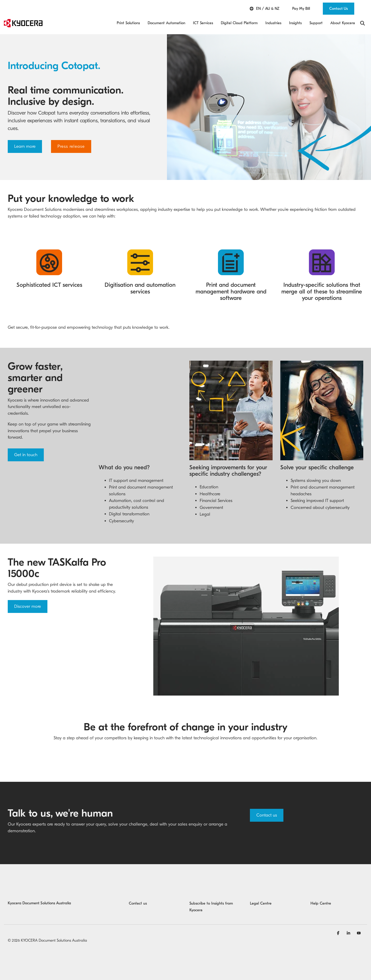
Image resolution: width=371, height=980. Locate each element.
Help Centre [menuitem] (321, 903)
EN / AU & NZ (264, 9)
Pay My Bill (301, 9)
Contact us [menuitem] (138, 903)
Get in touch (26, 455)
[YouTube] (359, 933)
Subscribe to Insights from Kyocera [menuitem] (212, 907)
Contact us (267, 815)
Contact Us (339, 8)
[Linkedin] (349, 933)
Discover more (28, 606)
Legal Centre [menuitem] (261, 903)
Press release (71, 146)
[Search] (362, 23)
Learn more (25, 146)
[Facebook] (339, 933)
